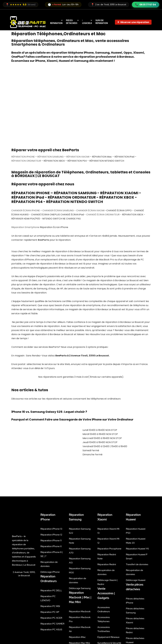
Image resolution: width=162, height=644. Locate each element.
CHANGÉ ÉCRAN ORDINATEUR (103, 154)
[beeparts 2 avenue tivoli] (24, 563)
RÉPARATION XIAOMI (78, 96)
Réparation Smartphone (25, 167)
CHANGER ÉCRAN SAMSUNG (58, 150)
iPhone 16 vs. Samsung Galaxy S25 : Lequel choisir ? (49, 351)
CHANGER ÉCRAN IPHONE (26, 150)
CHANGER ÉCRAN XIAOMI (90, 150)
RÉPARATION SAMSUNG (50, 96)
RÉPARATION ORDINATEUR (26, 100)
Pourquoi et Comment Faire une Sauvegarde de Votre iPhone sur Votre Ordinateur (72, 359)
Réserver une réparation (133, 22)
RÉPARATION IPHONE (23, 96)
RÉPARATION (56, 23)
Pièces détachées (72, 22)
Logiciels (87, 22)
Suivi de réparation (102, 22)
